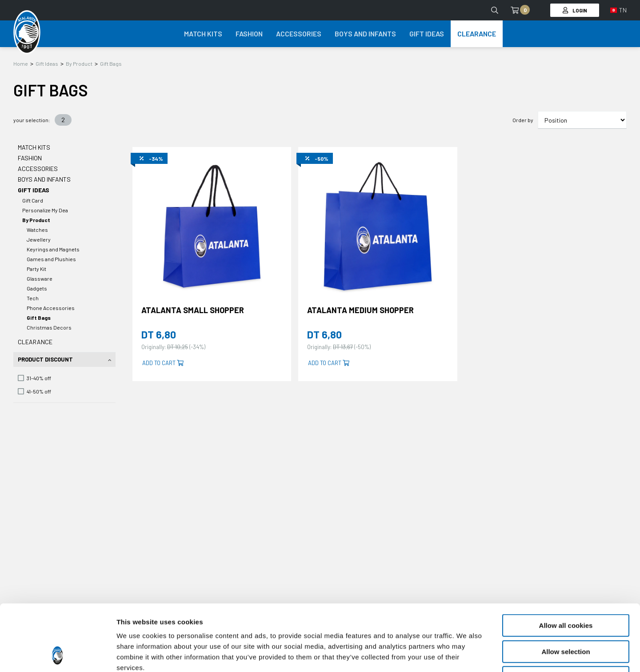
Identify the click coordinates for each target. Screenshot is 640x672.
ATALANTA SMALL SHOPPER (193, 310)
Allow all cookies (566, 563)
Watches (37, 230)
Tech (33, 298)
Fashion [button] (249, 34)
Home (21, 64)
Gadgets (37, 288)
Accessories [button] (299, 34)
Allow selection (566, 590)
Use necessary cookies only (566, 615)
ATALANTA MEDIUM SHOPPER (360, 310)
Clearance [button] (477, 34)
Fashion (30, 158)
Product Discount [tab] (45, 359)
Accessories (38, 169)
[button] (618, 10)
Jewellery (39, 239)
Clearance (35, 342)
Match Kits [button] (203, 34)
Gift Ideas (47, 64)
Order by (523, 120)
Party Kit (36, 269)
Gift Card (33, 200)
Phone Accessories (51, 308)
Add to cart (163, 363)
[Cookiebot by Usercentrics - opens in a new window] (58, 655)
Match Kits (34, 147)
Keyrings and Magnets (53, 249)
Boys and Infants (44, 179)
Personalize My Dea (45, 210)
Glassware (40, 278)
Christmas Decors (49, 327)
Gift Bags (111, 64)
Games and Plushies (51, 259)
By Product (79, 64)
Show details (466, 654)
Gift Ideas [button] (427, 34)
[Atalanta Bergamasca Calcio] (27, 32)
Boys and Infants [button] (365, 34)
